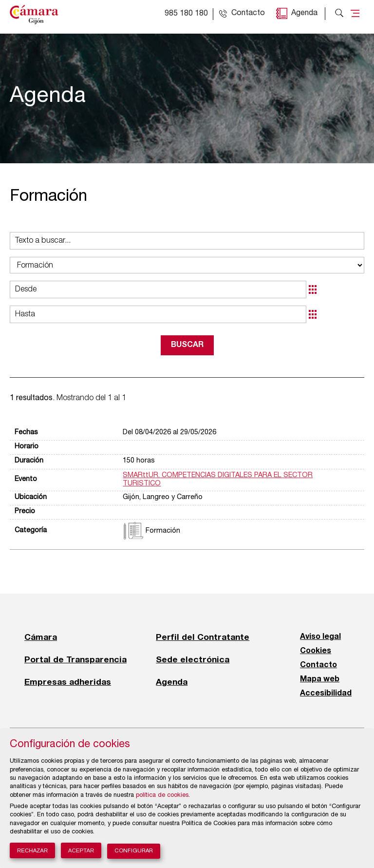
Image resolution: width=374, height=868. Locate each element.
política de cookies (162, 796)
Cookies (316, 651)
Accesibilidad (326, 694)
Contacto (318, 665)
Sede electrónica (193, 659)
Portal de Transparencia (75, 659)
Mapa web (320, 679)
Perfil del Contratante (203, 637)
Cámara (41, 637)
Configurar (134, 851)
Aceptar (81, 850)
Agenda (304, 14)
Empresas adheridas (68, 682)
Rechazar (32, 850)
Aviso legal (320, 637)
